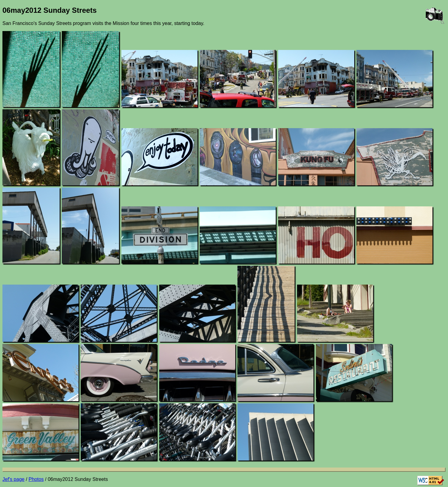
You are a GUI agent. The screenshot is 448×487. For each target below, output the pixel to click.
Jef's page (13, 479)
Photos (36, 479)
